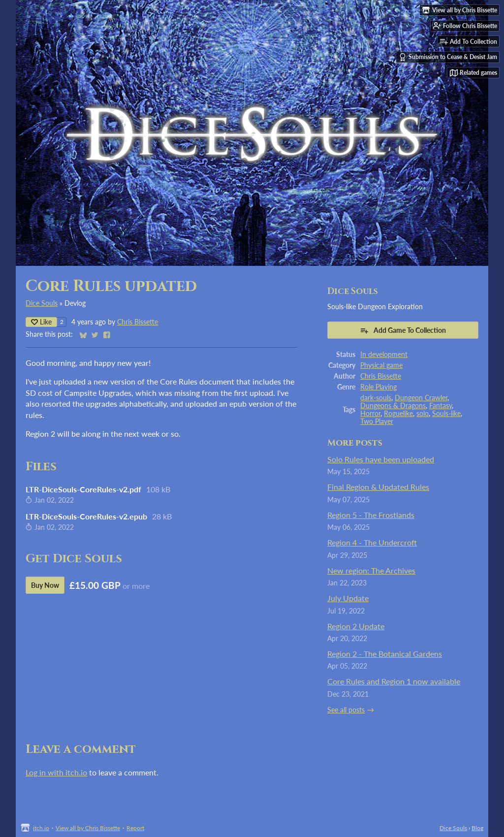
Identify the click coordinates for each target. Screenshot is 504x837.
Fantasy (441, 406)
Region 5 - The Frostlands (371, 515)
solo (423, 414)
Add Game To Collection (403, 330)
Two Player (377, 421)
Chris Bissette (138, 322)
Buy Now (45, 585)
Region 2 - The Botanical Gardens (385, 654)
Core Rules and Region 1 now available (394, 681)
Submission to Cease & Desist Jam (448, 57)
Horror (370, 414)
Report (135, 828)
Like (41, 322)
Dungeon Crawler (421, 398)
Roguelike (398, 414)
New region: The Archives (371, 570)
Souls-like (446, 414)
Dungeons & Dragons (393, 406)
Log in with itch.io (56, 772)
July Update (348, 598)
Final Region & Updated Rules (378, 487)
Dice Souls (42, 303)
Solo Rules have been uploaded (381, 459)
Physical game (381, 365)
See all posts (346, 710)
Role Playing (378, 387)
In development (384, 354)
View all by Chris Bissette (88, 828)
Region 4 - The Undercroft (372, 542)
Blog (477, 828)
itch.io (41, 828)
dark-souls (376, 398)
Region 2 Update (356, 626)
